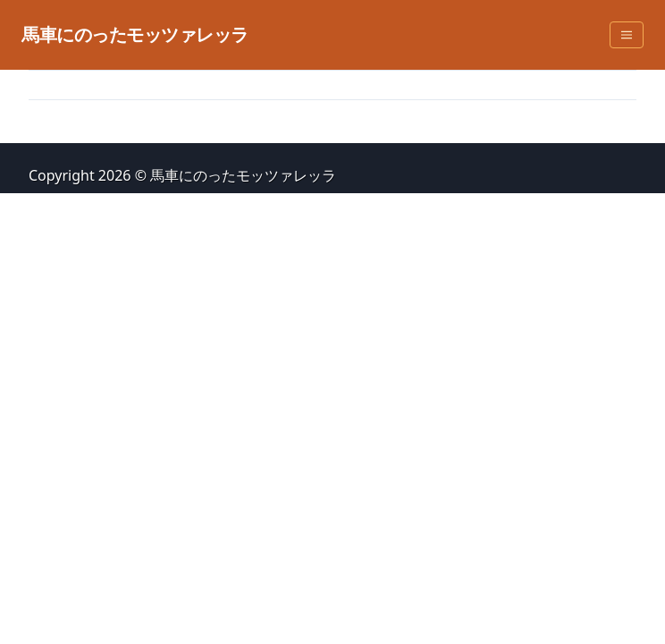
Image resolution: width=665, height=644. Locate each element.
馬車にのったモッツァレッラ (135, 34)
